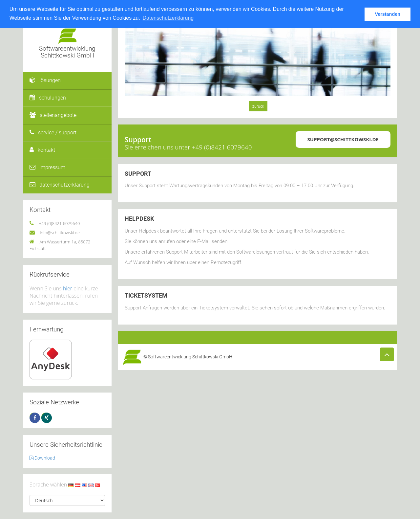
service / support (53, 133)
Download (42, 458)
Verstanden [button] (388, 14)
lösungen (45, 80)
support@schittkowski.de (343, 139)
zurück (258, 106)
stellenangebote (53, 115)
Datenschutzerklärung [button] (168, 18)
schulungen (48, 98)
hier (68, 288)
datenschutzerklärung (60, 185)
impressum (47, 167)
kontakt (42, 150)
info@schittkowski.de (60, 233)
